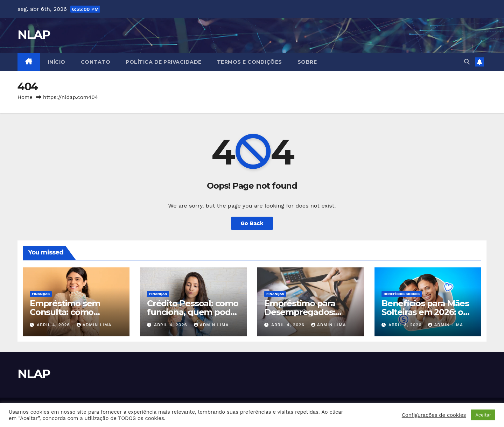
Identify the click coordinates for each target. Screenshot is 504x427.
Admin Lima (94, 325)
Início (57, 62)
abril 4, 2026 (54, 325)
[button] (467, 62)
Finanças (41, 294)
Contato (96, 62)
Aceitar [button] (483, 415)
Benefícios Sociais (402, 294)
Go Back (252, 223)
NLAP (34, 35)
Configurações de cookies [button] (434, 415)
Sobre (307, 62)
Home (25, 97)
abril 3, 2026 (406, 325)
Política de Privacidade (164, 62)
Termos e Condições (250, 62)
